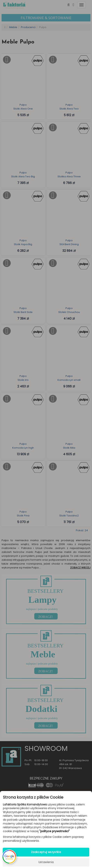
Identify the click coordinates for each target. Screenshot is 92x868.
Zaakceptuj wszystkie (46, 852)
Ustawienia (46, 862)
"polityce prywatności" (54, 831)
